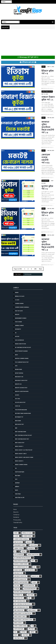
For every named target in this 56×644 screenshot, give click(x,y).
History (17, 301)
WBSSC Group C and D (21, 418)
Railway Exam (18, 334)
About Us (16, 476)
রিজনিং (17, 454)
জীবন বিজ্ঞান (18, 440)
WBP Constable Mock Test (22, 403)
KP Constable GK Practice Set (23, 312)
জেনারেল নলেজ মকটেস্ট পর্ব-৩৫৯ (42, 143)
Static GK (17, 370)
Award (17, 257)
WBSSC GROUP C (19, 411)
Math (16, 319)
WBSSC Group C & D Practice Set (24, 414)
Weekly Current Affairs (21, 429)
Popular (28, 238)
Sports (17, 359)
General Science (19, 290)
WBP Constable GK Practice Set (23, 400)
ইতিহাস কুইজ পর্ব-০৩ (44, 189)
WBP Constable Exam (20, 396)
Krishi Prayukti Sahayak (21, 315)
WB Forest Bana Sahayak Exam (23, 378)
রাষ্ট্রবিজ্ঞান (17, 451)
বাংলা (16, 443)
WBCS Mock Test (19, 389)
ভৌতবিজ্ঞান (17, 447)
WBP (16, 392)
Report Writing (19, 337)
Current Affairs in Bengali (22, 271)
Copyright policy (18, 487)
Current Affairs (19, 268)
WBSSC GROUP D (19, 425)
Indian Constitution (20, 308)
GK (16, 297)
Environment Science (21, 282)
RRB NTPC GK (18, 348)
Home (15, 474)
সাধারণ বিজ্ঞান (18, 458)
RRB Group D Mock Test (21, 345)
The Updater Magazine (21, 374)
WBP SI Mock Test (20, 407)
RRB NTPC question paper (22, 356)
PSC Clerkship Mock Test (22, 326)
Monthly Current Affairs (22, 323)
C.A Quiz (17, 264)
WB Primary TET (19, 381)
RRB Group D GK (19, 341)
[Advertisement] (28, 43)
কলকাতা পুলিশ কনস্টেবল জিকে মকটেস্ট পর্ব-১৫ (41, 215)
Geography (38, 161)
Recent (18, 238)
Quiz (36, 67)
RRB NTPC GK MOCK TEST (21, 352)
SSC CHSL (18, 363)
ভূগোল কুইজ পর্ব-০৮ (43, 165)
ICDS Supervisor (19, 304)
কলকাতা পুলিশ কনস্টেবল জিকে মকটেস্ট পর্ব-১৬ (41, 120)
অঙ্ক (16, 433)
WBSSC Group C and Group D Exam (24, 422)
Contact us (16, 479)
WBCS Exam (18, 385)
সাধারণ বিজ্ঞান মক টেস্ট (40, 90)
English (17, 279)
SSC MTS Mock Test (20, 367)
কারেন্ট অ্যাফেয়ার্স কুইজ (20, 436)
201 (35, 233)
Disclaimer (16, 481)
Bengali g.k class (20, 260)
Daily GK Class (19, 275)
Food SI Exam (18, 286)
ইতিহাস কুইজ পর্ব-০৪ (44, 71)
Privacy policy (17, 484)
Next (41, 233)
